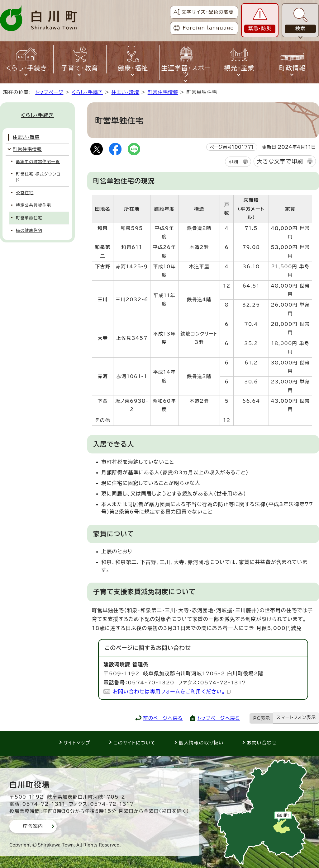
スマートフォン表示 (296, 717)
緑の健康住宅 (29, 230)
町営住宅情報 (163, 92)
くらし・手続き (87, 92)
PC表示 (262, 718)
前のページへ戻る (163, 718)
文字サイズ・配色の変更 (208, 12)
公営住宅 (25, 193)
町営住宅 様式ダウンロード (40, 177)
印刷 (233, 162)
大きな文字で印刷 (280, 161)
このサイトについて (135, 743)
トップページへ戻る (219, 718)
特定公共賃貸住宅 (33, 205)
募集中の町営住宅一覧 (38, 162)
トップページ (49, 92)
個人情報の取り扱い (201, 743)
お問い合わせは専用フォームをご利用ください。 (172, 692)
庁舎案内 (33, 826)
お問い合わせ (262, 743)
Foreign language (208, 28)
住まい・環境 (125, 92)
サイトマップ (77, 743)
